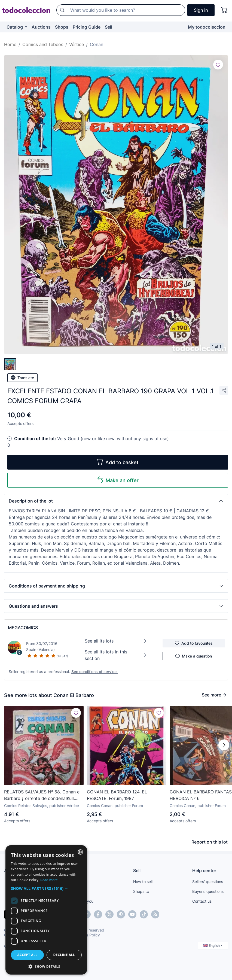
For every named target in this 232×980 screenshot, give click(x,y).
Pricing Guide (87, 27)
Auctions (41, 27)
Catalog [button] (15, 27)
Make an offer (118, 480)
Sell (109, 27)
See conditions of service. (94, 672)
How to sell (143, 882)
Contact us (202, 901)
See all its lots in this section (116, 655)
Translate (22, 378)
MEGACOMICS (23, 628)
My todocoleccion (207, 27)
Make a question (194, 656)
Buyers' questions (208, 891)
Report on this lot (210, 842)
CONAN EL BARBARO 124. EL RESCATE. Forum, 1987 (117, 795)
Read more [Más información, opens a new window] (49, 880)
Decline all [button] (64, 955)
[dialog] (46, 910)
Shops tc (141, 891)
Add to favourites (194, 643)
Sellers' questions (208, 882)
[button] (116, 501)
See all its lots (116, 641)
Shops (62, 27)
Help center (204, 871)
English (213, 946)
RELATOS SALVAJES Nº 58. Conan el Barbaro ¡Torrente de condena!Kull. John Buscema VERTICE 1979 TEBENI (43, 795)
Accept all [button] (28, 955)
